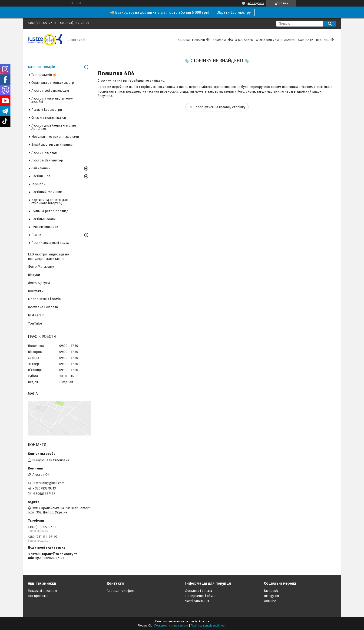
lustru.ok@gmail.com (48, 483)
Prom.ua (204, 621)
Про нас (323, 40)
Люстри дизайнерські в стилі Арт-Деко (54, 127)
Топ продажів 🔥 (44, 75)
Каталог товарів (191, 40)
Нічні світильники (45, 227)
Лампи (36, 235)
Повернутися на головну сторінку (219, 107)
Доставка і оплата (43, 307)
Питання (288, 40)
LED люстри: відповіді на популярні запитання (49, 256)
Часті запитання (197, 601)
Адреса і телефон (120, 591)
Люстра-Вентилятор (47, 160)
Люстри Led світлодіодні (50, 91)
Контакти (306, 40)
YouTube (35, 323)
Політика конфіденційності (208, 626)
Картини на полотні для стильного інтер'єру (50, 202)
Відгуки (34, 275)
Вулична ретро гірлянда (50, 211)
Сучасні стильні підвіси (49, 118)
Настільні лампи (43, 219)
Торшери (38, 184)
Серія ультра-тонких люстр (53, 83)
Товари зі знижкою (42, 591)
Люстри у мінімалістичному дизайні (52, 100)
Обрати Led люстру (234, 12)
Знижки (219, 40)
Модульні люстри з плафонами (55, 137)
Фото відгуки (267, 40)
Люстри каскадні (44, 152)
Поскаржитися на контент (171, 626)
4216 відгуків (256, 3)
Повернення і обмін (45, 299)
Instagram (36, 315)
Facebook (271, 591)
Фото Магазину (41, 267)
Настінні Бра (41, 176)
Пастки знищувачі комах (50, 243)
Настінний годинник (47, 192)
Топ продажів (38, 596)
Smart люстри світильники (52, 145)
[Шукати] (330, 24)
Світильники (41, 168)
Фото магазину (241, 40)
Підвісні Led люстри (47, 110)
